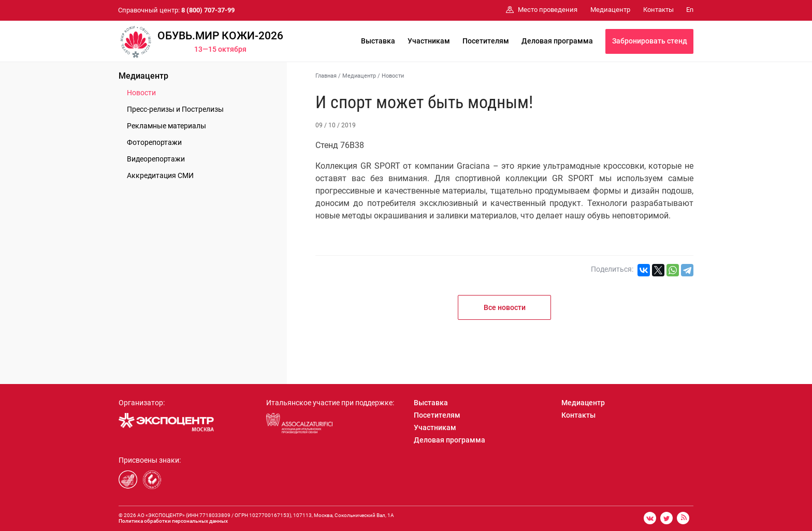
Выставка (378, 41)
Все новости (505, 307)
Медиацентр (143, 76)
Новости (141, 93)
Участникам (429, 41)
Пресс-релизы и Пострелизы (175, 109)
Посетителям (486, 41)
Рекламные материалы (166, 126)
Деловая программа (557, 41)
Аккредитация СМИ (160, 175)
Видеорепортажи (156, 159)
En (690, 10)
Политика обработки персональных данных (173, 521)
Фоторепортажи (154, 142)
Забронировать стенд (650, 41)
